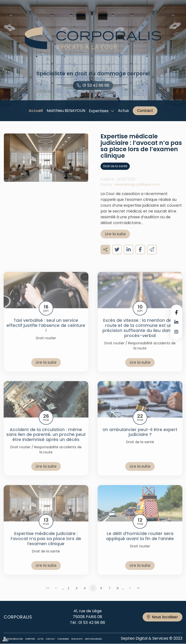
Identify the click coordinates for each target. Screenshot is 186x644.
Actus (123, 111)
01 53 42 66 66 (96, 85)
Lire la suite (115, 240)
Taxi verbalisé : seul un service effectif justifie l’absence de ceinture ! (46, 331)
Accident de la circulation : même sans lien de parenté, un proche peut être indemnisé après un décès (46, 441)
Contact (145, 111)
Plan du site (77, 639)
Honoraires (63, 639)
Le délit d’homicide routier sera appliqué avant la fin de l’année (140, 542)
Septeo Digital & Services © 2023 (152, 638)
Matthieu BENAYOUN (66, 111)
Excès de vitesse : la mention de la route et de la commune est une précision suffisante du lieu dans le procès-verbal (140, 334)
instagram (176, 332)
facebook (176, 312)
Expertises (99, 111)
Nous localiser (165, 617)
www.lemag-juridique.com (137, 190)
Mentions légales (93, 639)
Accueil (36, 111)
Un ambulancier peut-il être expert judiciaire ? (140, 438)
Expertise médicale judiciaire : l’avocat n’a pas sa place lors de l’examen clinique (46, 545)
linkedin (176, 322)
